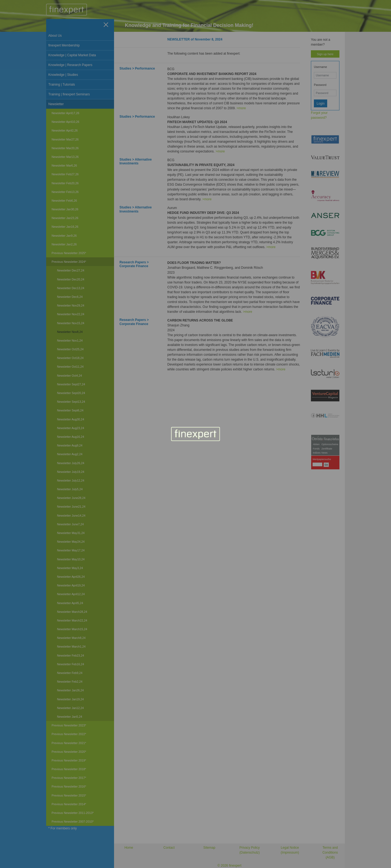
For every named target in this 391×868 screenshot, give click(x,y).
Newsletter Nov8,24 (70, 332)
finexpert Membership (64, 45)
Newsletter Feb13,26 (65, 192)
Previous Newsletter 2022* (69, 734)
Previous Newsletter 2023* (69, 725)
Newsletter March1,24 (71, 647)
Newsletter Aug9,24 (70, 445)
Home (129, 848)
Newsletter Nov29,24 (71, 305)
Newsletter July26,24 (71, 463)
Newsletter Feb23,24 (71, 655)
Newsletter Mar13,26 (65, 157)
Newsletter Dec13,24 (71, 288)
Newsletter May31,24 (71, 533)
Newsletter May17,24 (71, 550)
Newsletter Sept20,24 (71, 393)
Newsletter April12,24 (71, 594)
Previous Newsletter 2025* (69, 253)
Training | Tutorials (62, 85)
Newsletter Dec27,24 (71, 270)
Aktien (316, 444)
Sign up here (325, 54)
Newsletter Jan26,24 (70, 690)
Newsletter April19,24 (71, 585)
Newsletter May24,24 (71, 542)
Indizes (317, 453)
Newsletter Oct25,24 (70, 349)
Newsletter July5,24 (70, 489)
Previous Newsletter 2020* (69, 752)
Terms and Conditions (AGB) (330, 853)
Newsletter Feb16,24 (71, 664)
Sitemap (209, 848)
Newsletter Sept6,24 (70, 410)
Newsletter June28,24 (71, 498)
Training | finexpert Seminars (69, 94)
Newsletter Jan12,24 (70, 708)
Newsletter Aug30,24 (71, 419)
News (325, 453)
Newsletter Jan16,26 (65, 227)
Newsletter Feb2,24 (70, 682)
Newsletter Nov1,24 (70, 341)
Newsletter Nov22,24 (71, 314)
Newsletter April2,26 (65, 130)
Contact (169, 848)
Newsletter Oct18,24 (70, 358)
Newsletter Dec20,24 (71, 279)
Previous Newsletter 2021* (69, 743)
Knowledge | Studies (63, 75)
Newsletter (56, 104)
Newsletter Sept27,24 (71, 384)
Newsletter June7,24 (70, 524)
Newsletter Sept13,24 (71, 402)
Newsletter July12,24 (71, 480)
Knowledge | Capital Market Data (72, 55)
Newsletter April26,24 (71, 577)
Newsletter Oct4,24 (70, 376)
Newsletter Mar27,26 (65, 139)
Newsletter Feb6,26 (64, 201)
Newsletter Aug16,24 (71, 437)
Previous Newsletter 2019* (69, 760)
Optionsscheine (330, 444)
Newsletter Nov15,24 (71, 323)
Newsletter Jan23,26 (65, 218)
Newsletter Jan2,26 (64, 244)
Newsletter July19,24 (71, 472)
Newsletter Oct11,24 (70, 367)
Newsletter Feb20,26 (65, 183)
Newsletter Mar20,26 (65, 148)
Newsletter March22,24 (72, 620)
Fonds (316, 449)
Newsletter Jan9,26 (64, 236)
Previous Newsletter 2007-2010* (73, 822)
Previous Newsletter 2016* (69, 786)
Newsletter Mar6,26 (64, 166)
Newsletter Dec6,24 (70, 297)
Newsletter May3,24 (70, 568)
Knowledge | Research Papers (70, 65)
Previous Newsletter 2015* (69, 795)
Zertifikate (327, 449)
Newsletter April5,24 (70, 603)
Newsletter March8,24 (71, 638)
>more (241, 108)
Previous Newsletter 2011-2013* (73, 813)
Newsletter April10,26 (65, 122)
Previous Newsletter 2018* (69, 769)
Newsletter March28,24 (72, 612)
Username (320, 67)
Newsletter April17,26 (65, 113)
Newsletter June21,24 (71, 507)
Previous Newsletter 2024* (69, 262)
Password (320, 85)
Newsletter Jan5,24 (70, 717)
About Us (55, 36)
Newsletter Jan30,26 (65, 209)
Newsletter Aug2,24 (70, 454)
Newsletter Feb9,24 (70, 673)
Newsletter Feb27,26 (65, 174)
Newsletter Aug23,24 (71, 428)
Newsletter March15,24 (72, 629)
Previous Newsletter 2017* (69, 778)
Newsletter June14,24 (71, 516)
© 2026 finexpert (229, 866)
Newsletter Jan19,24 (70, 699)
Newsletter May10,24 (71, 559)
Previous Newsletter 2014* (69, 804)
